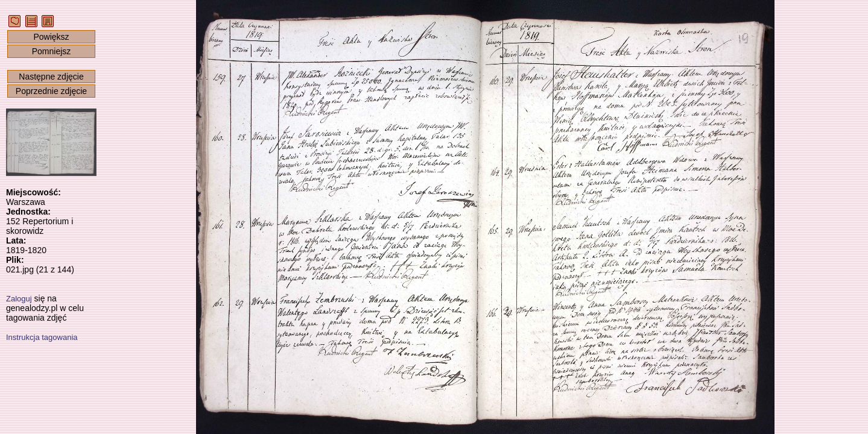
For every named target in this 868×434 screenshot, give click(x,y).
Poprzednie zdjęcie (51, 91)
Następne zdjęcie (51, 77)
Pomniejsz (52, 51)
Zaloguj (19, 299)
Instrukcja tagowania (42, 337)
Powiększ (51, 37)
